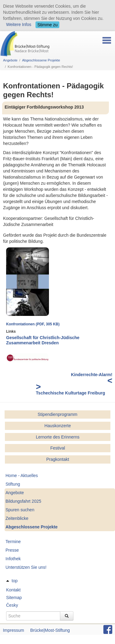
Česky (12, 605)
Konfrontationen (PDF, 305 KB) (33, 324)
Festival (57, 448)
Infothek (13, 559)
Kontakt (13, 590)
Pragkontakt (58, 459)
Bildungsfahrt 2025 (23, 501)
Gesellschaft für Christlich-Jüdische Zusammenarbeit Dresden (43, 340)
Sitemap (14, 598)
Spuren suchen (20, 510)
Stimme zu (47, 25)
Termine (13, 542)
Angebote (10, 60)
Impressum (13, 630)
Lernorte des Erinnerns (57, 437)
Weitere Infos (19, 24)
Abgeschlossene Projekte (41, 60)
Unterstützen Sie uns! (26, 567)
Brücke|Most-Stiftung (50, 630)
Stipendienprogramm (57, 414)
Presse (12, 550)
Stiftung (13, 484)
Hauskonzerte (57, 426)
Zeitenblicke (17, 518)
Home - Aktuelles (22, 476)
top (15, 581)
